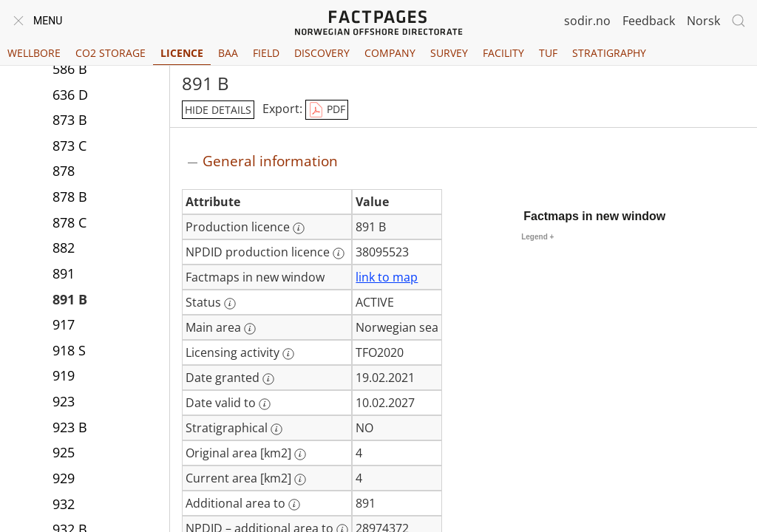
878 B (70, 198)
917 (64, 326)
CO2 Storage (111, 53)
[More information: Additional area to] (294, 505)
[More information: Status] (230, 304)
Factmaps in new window (594, 216)
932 (64, 505)
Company (390, 53)
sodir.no (587, 21)
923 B (70, 429)
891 (64, 275)
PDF (327, 110)
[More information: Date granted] (268, 379)
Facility (503, 53)
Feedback (649, 21)
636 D (70, 96)
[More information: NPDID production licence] (339, 253)
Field (266, 53)
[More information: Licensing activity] (288, 354)
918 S (69, 352)
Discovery (322, 53)
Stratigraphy (609, 53)
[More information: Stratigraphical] (276, 429)
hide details (218, 110)
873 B (70, 121)
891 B (70, 301)
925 (64, 454)
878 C (69, 224)
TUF (548, 53)
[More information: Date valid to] (265, 404)
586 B (70, 70)
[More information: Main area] (250, 329)
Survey (449, 53)
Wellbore (34, 53)
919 (64, 377)
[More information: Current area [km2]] (300, 480)
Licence (182, 53)
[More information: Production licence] (299, 228)
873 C (69, 147)
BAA (228, 53)
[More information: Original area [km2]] (300, 454)
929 (64, 480)
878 (64, 172)
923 (64, 403)
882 (64, 249)
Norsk (703, 21)
